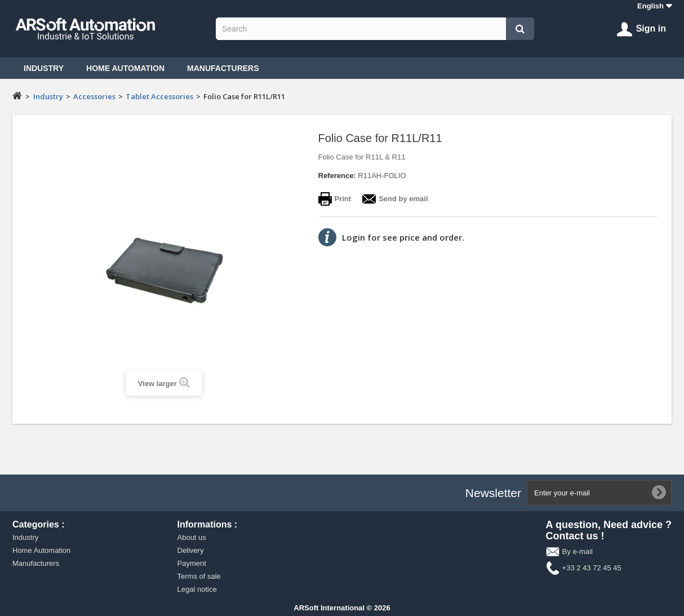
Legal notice (197, 589)
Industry (44, 68)
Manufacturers (223, 68)
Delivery (191, 550)
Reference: (337, 176)
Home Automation (125, 68)
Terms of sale (199, 576)
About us (192, 537)
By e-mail (578, 551)
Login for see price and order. (403, 237)
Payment (192, 563)
